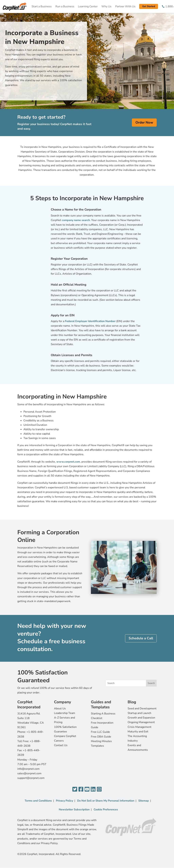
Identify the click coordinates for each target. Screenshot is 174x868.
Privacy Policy (64, 801)
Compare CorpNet (65, 736)
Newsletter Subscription (74, 810)
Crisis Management (140, 727)
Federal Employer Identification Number (91, 321)
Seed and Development (142, 709)
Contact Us (61, 745)
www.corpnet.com (68, 462)
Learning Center (88, 6)
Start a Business (42, 6)
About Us (60, 709)
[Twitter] (75, 789)
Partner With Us (125, 6)
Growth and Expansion (141, 718)
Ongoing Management (141, 722)
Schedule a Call (141, 638)
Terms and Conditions (38, 801)
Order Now (144, 122)
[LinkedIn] (93, 789)
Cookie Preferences (106, 810)
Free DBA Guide (101, 737)
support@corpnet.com (31, 778)
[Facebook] (81, 789)
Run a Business (65, 6)
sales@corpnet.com (29, 773)
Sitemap (144, 801)
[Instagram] (99, 789)
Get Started (149, 6)
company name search (76, 220)
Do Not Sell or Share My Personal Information (106, 801)
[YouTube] (87, 789)
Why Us (106, 6)
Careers (59, 741)
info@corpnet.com (28, 769)
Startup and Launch (139, 713)
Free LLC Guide (100, 732)
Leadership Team (65, 713)
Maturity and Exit (138, 732)
